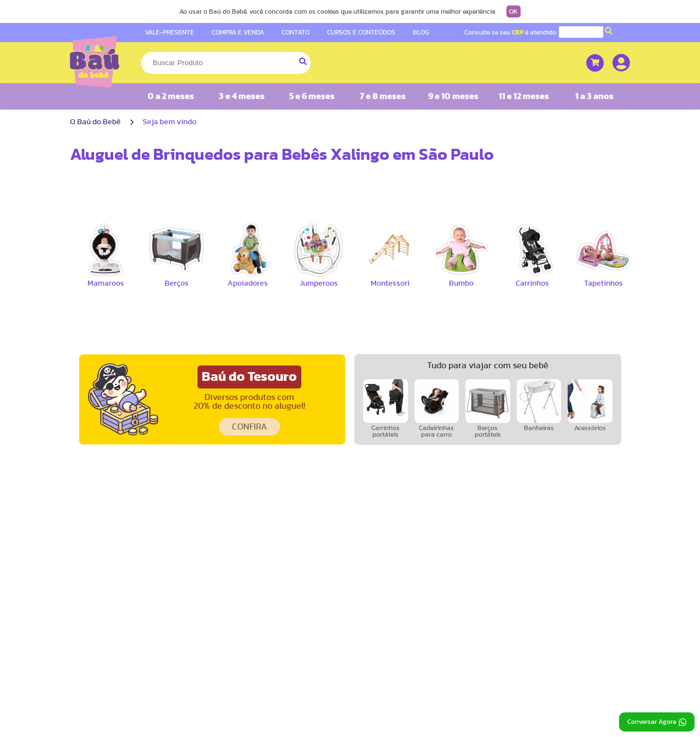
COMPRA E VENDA (238, 32)
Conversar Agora (657, 722)
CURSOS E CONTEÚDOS (361, 32)
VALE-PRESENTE (170, 32)
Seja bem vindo (170, 122)
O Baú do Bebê (95, 122)
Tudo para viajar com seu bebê (488, 365)
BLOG (421, 32)
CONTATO (296, 32)
